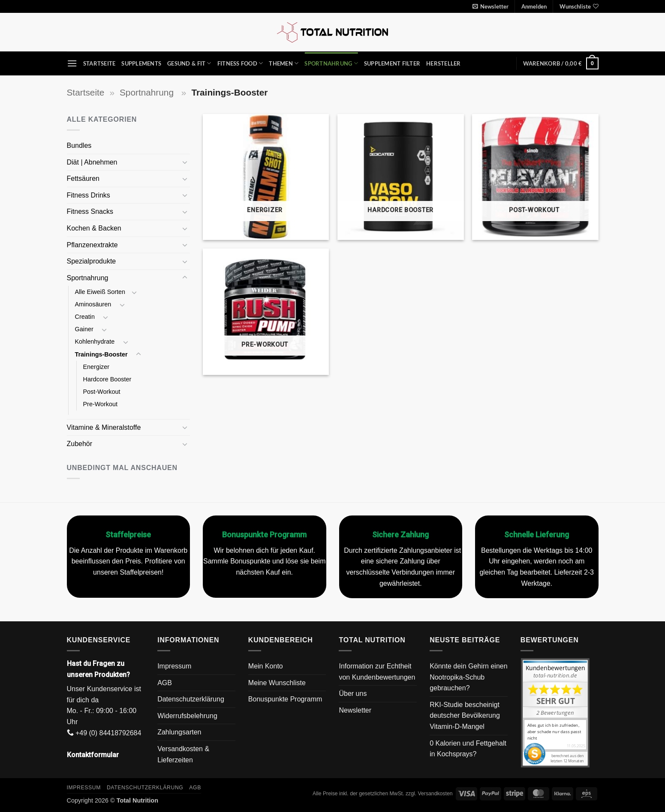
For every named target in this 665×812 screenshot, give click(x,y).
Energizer (97, 367)
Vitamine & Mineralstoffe (105, 427)
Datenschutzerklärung (191, 699)
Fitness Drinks (90, 195)
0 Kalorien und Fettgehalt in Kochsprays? (468, 749)
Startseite (99, 63)
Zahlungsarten (179, 732)
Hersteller (444, 63)
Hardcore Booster (107, 379)
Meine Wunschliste (277, 683)
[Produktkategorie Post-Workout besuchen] (535, 177)
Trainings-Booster (102, 354)
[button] (490, 6)
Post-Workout (103, 392)
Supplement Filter (392, 63)
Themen (284, 63)
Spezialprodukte (92, 261)
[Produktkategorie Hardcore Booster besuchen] (401, 177)
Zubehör (80, 444)
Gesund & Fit (189, 63)
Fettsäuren (84, 178)
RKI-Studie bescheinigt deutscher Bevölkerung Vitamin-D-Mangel (465, 716)
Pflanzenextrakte (93, 245)
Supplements (141, 63)
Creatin (86, 317)
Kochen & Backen (95, 228)
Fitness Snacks (91, 211)
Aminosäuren (94, 304)
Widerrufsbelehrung (187, 716)
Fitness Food (240, 63)
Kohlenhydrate (96, 342)
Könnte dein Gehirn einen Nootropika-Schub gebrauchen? (468, 677)
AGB (165, 683)
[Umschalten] (185, 162)
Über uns (353, 694)
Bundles (79, 145)
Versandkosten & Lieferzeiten (183, 754)
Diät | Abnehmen (93, 162)
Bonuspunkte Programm (285, 699)
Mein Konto (266, 666)
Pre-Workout (101, 404)
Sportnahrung (331, 63)
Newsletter (355, 710)
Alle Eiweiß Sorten (100, 292)
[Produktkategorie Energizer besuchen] (266, 177)
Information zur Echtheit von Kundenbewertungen (377, 672)
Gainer (85, 329)
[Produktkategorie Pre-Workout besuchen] (266, 312)
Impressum (174, 666)
